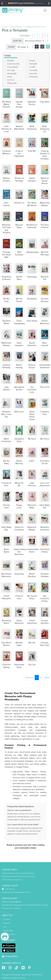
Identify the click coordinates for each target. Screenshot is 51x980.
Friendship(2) (13, 67)
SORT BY (17, 41)
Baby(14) (11, 61)
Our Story (7, 919)
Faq (5, 927)
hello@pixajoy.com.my (22, 892)
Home (5, 27)
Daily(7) (32, 61)
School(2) (11, 70)
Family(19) (33, 64)
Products (7, 923)
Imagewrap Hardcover (35, 27)
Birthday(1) (33, 77)
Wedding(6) (12, 74)
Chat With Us (8, 889)
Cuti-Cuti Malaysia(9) (12, 82)
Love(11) (32, 67)
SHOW (11, 47)
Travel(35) (33, 70)
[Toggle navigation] (45, 10)
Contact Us (17, 908)
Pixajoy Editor (10, 956)
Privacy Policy (8, 931)
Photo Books (16, 27)
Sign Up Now (39, 3)
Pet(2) (9, 77)
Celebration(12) (13, 64)
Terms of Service (9, 934)
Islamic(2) (33, 74)
